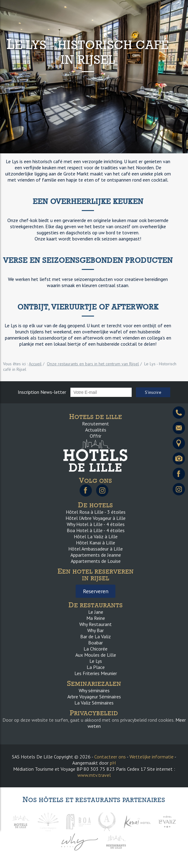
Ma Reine (96, 618)
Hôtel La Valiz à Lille (96, 536)
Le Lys (96, 661)
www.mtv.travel (94, 775)
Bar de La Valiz (96, 636)
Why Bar (96, 630)
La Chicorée (96, 649)
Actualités (96, 430)
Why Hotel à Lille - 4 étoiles (96, 524)
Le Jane (96, 612)
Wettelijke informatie (152, 757)
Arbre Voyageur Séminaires (94, 697)
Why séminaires (94, 690)
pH (113, 763)
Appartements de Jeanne (96, 555)
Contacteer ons (110, 757)
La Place (96, 667)
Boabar (96, 643)
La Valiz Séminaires (94, 703)
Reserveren (96, 591)
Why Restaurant (96, 624)
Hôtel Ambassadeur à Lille (96, 549)
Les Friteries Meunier (96, 673)
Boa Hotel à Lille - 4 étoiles (96, 530)
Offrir (96, 436)
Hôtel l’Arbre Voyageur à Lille (96, 518)
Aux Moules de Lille (96, 655)
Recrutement (96, 424)
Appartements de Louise (96, 561)
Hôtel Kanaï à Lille (96, 543)
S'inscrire (153, 392)
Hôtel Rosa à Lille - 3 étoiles (96, 512)
